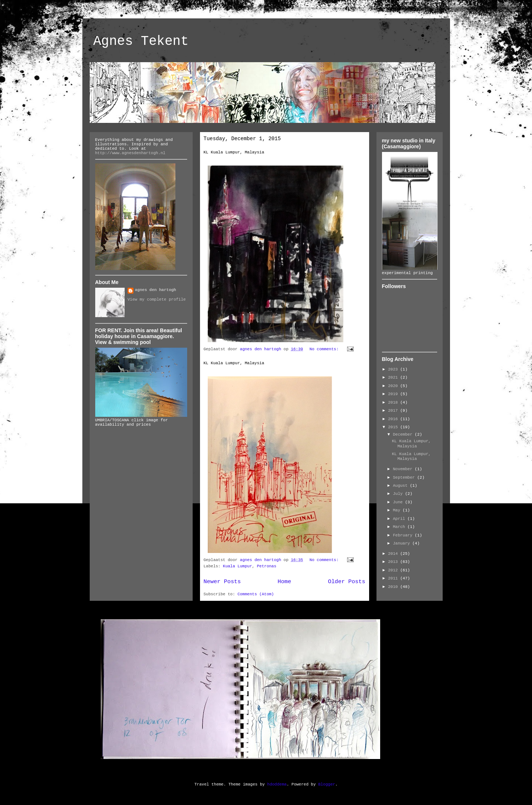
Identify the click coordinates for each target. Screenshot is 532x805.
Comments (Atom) (256, 594)
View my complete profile (157, 299)
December (404, 435)
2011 (394, 578)
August (401, 486)
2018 (394, 402)
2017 (394, 411)
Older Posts (347, 582)
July (399, 494)
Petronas (267, 566)
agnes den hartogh (156, 290)
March (400, 527)
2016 (394, 419)
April (400, 519)
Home (284, 582)
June (399, 502)
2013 (394, 562)
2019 (394, 394)
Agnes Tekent (141, 41)
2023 (394, 369)
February (404, 535)
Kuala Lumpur (237, 566)
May (398, 510)
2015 (394, 427)
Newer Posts (222, 582)
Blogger (326, 784)
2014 (394, 554)
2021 (394, 377)
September (405, 478)
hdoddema (277, 784)
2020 (394, 386)
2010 (394, 587)
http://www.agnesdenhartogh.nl (130, 153)
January (403, 543)
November (404, 469)
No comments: (325, 349)
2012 (394, 570)
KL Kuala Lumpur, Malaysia (234, 152)
